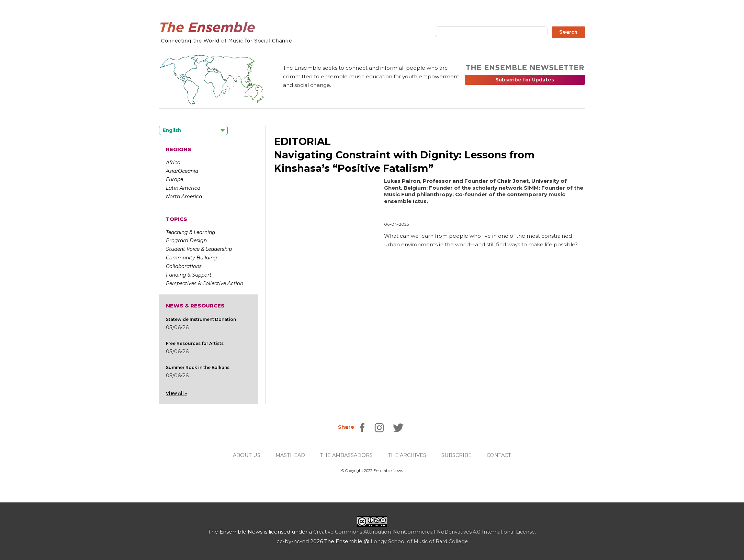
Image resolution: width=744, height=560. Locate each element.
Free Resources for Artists (195, 343)
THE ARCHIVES (408, 455)
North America (184, 197)
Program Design (186, 240)
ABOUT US (243, 455)
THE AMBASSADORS (346, 455)
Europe (174, 179)
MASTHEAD (288, 455)
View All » (176, 393)
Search (568, 32)
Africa (173, 163)
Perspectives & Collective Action (205, 283)
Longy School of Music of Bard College (419, 541)
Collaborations (184, 266)
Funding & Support (189, 275)
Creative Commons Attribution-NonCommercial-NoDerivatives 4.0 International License (424, 532)
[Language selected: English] (193, 130)
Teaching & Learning (191, 232)
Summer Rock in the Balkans (198, 367)
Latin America (183, 188)
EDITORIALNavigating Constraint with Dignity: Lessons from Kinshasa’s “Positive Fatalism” (407, 155)
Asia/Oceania (182, 171)
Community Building (191, 257)
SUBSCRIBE (459, 455)
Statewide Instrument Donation (201, 319)
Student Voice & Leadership (199, 249)
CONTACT (503, 455)
